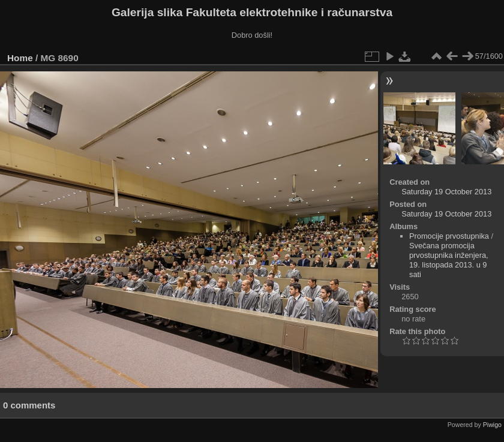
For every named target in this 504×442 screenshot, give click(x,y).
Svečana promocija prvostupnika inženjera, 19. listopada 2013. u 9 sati (449, 260)
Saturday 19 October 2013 (446, 192)
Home (20, 58)
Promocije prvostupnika (449, 236)
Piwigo (492, 425)
